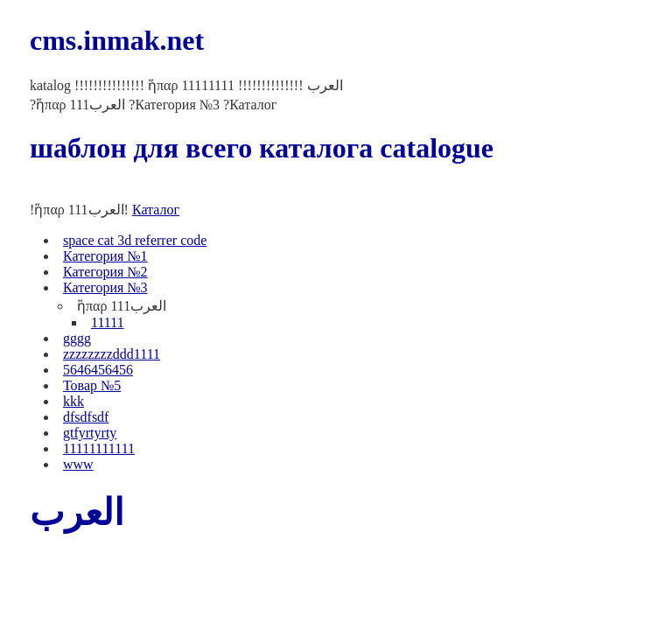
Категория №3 (105, 287)
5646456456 (98, 370)
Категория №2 (105, 272)
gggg (77, 338)
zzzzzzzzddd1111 (112, 354)
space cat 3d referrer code (135, 240)
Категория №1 (105, 256)
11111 (108, 322)
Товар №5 (92, 385)
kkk (73, 401)
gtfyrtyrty (90, 433)
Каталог (156, 210)
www (78, 464)
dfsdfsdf (86, 417)
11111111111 (99, 448)
